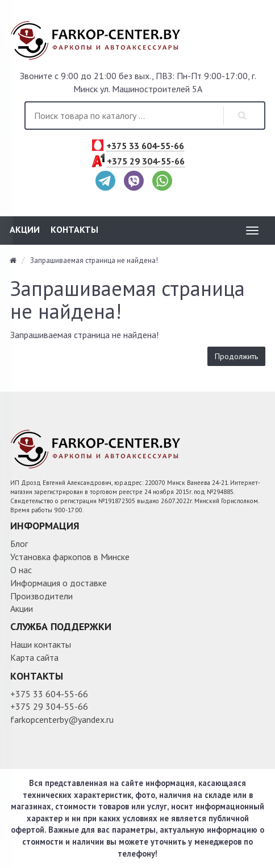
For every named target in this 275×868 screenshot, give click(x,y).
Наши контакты (41, 644)
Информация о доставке (59, 583)
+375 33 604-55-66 (145, 146)
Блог (19, 544)
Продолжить (236, 356)
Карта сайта (34, 657)
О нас (21, 570)
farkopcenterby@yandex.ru (62, 719)
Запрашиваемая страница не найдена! (94, 260)
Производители (41, 596)
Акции (25, 229)
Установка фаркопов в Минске (70, 557)
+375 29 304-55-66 (146, 162)
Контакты (74, 229)
